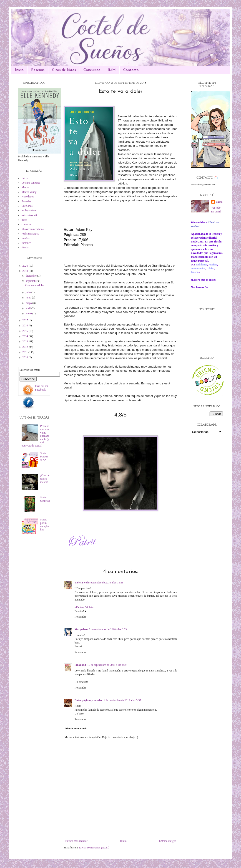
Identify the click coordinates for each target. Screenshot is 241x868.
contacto (26, 224)
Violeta (79, 583)
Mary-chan (81, 629)
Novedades (28, 197)
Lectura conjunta (31, 183)
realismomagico (30, 234)
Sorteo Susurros (45, 499)
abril (29, 308)
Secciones (27, 206)
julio (29, 292)
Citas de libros (64, 70)
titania (25, 247)
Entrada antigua (168, 841)
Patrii (219, 202)
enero (29, 313)
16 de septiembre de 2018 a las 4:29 (107, 665)
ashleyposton (29, 210)
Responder (80, 617)
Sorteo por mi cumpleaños (45, 524)
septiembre (32, 281)
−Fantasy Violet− (84, 607)
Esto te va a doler (34, 285)
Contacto (131, 70)
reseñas (26, 238)
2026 (26, 266)
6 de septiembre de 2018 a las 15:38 (104, 583)
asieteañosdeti (29, 215)
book (24, 220)
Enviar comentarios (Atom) (94, 848)
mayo (29, 303)
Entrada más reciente (76, 841)
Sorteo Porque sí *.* (44, 457)
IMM (112, 70)
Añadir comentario (76, 728)
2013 (26, 341)
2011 (26, 352)
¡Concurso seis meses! (45, 479)
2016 (26, 325)
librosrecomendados (33, 229)
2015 (26, 331)
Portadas (26, 201)
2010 (26, 357)
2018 (26, 271)
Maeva (25, 187)
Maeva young (29, 192)
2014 (26, 336)
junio (29, 298)
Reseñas (38, 70)
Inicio (19, 70)
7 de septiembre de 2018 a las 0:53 (108, 629)
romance (26, 243)
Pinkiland (80, 665)
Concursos (92, 70)
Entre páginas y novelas (88, 700)
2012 (26, 347)
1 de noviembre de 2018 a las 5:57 (122, 700)
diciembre (31, 276)
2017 (26, 320)
